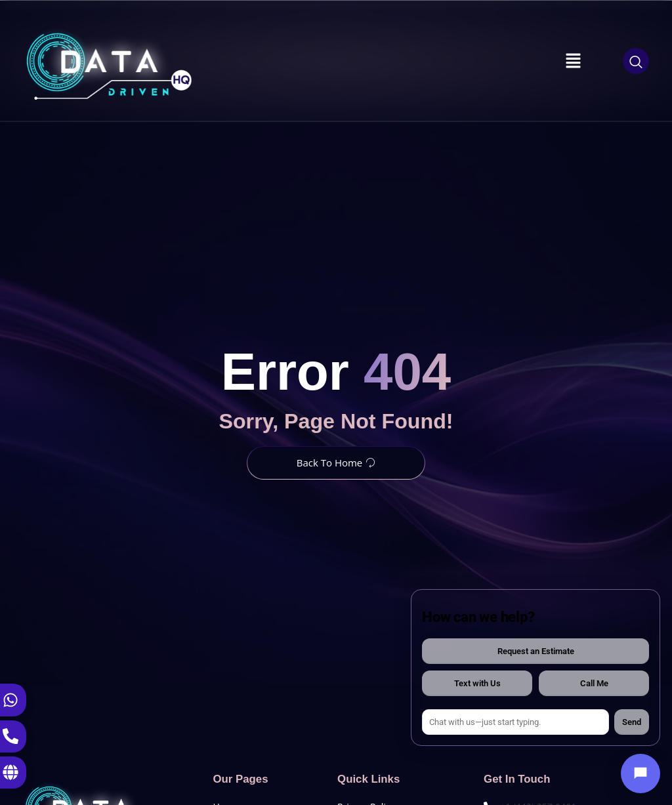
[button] (574, 61)
